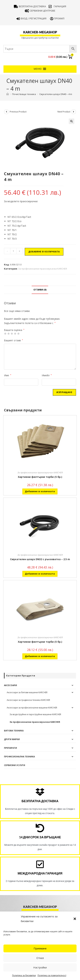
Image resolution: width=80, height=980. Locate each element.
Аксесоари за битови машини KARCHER (27, 692)
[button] (75, 919)
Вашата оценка (14, 330)
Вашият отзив (14, 340)
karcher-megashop (40, 32)
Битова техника (14, 731)
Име (8, 375)
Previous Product (18, 112)
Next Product (64, 112)
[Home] (8, 94)
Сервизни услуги (15, 765)
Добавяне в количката (44, 252)
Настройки (40, 967)
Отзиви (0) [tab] (40, 290)
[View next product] (74, 112)
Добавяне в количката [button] (40, 491)
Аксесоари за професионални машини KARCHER (32, 708)
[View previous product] (6, 112)
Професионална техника (19, 757)
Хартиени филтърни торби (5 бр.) (40, 477)
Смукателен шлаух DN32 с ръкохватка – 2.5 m (40, 559)
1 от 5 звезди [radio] (5, 334)
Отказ (40, 958)
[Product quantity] (13, 251)
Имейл (47, 375)
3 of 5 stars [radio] (12, 334)
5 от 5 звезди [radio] (18, 334)
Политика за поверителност (52, 975)
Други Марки (12, 739)
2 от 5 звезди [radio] (8, 334)
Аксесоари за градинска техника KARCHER (28, 700)
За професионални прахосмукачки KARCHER (43, 269)
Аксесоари (10, 685)
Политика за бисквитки (24, 975)
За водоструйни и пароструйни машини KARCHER (35, 714)
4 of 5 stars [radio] (15, 334)
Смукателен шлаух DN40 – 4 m (56, 94)
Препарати (10, 748)
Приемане (40, 948)
